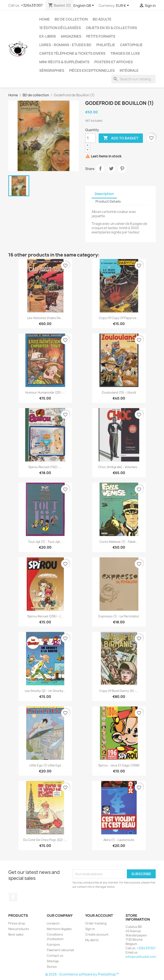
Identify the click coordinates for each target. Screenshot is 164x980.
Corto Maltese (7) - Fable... (119, 542)
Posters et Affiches (114, 62)
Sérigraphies (52, 70)
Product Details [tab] (108, 201)
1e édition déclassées (60, 28)
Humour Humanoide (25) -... (45, 392)
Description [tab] (104, 194)
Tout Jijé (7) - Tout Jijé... (45, 542)
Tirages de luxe (125, 53)
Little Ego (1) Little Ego (45, 765)
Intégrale (129, 70)
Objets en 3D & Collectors (111, 28)
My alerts (92, 940)
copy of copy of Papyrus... (119, 318)
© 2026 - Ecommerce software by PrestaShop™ (82, 974)
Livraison (53, 923)
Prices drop (17, 923)
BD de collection (71, 19)
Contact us (55, 956)
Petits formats (101, 36)
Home (45, 19)
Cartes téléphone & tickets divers (72, 53)
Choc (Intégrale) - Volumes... (119, 467)
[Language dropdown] (84, 6)
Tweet (111, 168)
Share (100, 168)
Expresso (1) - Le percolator (119, 616)
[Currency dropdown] (123, 6)
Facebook (13, 897)
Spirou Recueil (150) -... (45, 467)
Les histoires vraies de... (45, 318)
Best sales (16, 934)
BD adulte (102, 19)
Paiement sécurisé (60, 950)
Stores (52, 967)
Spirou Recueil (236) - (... (45, 616)
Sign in (90, 929)
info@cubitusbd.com (141, 957)
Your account (99, 916)
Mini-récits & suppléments (64, 62)
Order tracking (96, 923)
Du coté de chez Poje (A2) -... (45, 840)
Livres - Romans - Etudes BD (65, 45)
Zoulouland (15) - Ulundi (119, 392)
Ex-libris (48, 36)
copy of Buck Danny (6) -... (119, 691)
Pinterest (122, 168)
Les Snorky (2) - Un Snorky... (45, 691)
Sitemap (53, 961)
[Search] (133, 79)
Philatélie (106, 45)
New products (19, 929)
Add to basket (121, 138)
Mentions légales (59, 929)
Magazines (71, 36)
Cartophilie (131, 45)
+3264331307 (32, 5)
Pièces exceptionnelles (92, 70)
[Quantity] (90, 138)
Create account (97, 934)
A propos (53, 944)
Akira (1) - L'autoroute (119, 840)
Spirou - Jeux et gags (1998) (119, 765)
